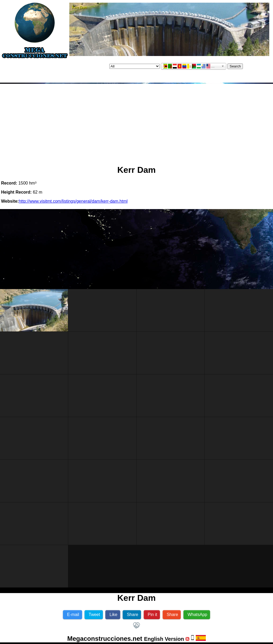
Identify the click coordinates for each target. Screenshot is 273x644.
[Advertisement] (136, 122)
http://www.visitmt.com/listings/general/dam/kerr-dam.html (73, 201)
